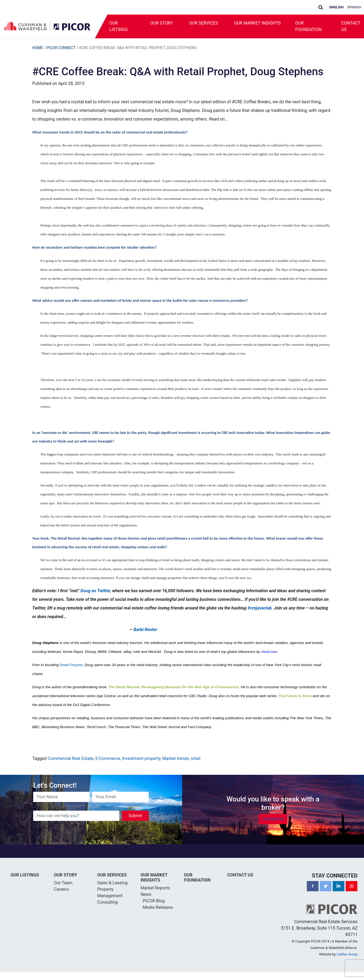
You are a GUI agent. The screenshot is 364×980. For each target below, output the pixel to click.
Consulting (107, 902)
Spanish (354, 7)
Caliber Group (347, 954)
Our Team (63, 883)
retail (196, 758)
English (337, 7)
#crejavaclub (259, 608)
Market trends (176, 758)
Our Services (203, 23)
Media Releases (158, 907)
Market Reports (155, 888)
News (146, 894)
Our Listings (118, 26)
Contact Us (273, 819)
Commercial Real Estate (70, 758)
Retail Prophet (71, 665)
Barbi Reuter (145, 630)
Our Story (161, 23)
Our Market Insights (257, 23)
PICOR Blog (154, 901)
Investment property (141, 758)
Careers (61, 889)
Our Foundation (308, 26)
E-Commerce (108, 758)
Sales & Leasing (112, 883)
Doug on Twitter (95, 591)
